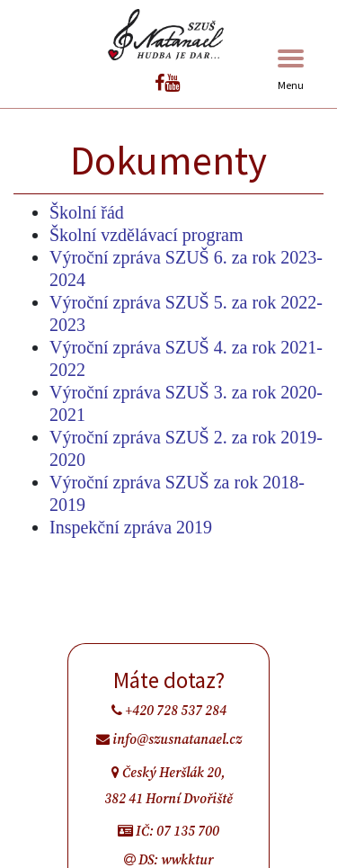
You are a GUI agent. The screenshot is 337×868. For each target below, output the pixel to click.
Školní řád (87, 212)
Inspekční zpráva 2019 (131, 527)
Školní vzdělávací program (146, 235)
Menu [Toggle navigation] (291, 71)
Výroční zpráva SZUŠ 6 (136, 257)
